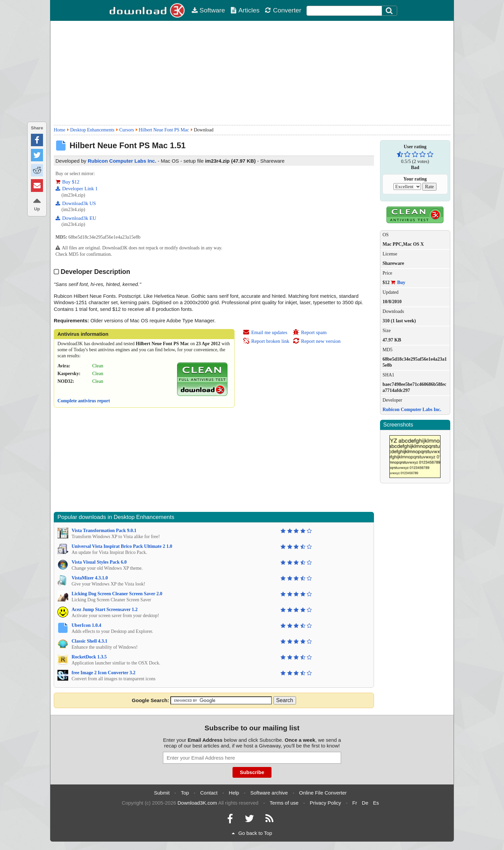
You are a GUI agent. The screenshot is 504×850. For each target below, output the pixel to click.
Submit (162, 793)
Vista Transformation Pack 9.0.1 (104, 531)
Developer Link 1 (77, 189)
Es (376, 803)
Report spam (310, 332)
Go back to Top (252, 833)
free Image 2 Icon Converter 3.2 (103, 673)
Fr (354, 803)
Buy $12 (67, 182)
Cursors (127, 130)
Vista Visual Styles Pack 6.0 (99, 562)
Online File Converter (323, 793)
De (365, 803)
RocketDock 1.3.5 (89, 657)
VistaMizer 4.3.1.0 (90, 578)
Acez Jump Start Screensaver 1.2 (105, 610)
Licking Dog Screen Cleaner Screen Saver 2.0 (117, 594)
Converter (283, 10)
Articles (245, 10)
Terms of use (284, 803)
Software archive (269, 793)
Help (234, 793)
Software (208, 10)
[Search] (389, 11)
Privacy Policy (325, 803)
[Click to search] (390, 11)
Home (59, 130)
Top (185, 793)
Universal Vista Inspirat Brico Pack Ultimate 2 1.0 (122, 546)
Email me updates (265, 332)
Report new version (317, 341)
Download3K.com (197, 803)
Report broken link (266, 341)
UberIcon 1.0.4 (86, 625)
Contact (209, 793)
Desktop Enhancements (92, 130)
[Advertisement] (252, 73)
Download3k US (76, 203)
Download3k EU (76, 218)
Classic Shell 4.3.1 (90, 641)
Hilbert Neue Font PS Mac (164, 130)
